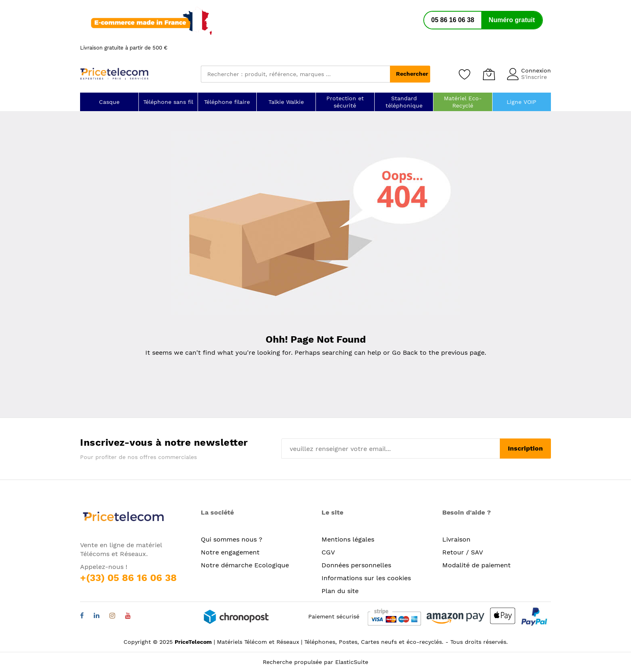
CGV (328, 552)
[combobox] (295, 74)
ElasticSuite (352, 662)
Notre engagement (230, 552)
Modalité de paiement (476, 565)
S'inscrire (534, 77)
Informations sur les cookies (366, 578)
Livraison (456, 539)
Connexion (536, 70)
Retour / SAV (463, 552)
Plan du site (340, 591)
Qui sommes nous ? (232, 539)
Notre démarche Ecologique (245, 565)
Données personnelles (356, 565)
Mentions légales (348, 539)
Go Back (405, 353)
